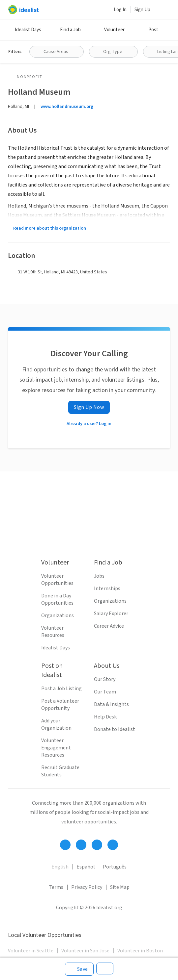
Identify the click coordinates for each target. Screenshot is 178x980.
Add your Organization (56, 724)
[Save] (79, 969)
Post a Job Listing (61, 689)
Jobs (99, 576)
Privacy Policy (87, 887)
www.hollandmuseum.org (67, 107)
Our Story (105, 679)
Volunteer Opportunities (57, 580)
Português (115, 867)
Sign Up (142, 10)
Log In (120, 10)
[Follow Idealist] (65, 845)
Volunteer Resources (53, 632)
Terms (56, 887)
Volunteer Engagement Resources (56, 748)
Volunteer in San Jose (85, 951)
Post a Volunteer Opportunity (60, 705)
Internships (107, 589)
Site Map (120, 887)
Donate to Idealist (115, 729)
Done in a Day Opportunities (57, 599)
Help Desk (105, 717)
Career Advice (109, 626)
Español (86, 867)
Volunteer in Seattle (31, 951)
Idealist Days (28, 30)
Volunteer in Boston (140, 951)
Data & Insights (111, 704)
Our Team (105, 692)
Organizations (58, 616)
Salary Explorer (111, 614)
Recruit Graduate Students (60, 771)
